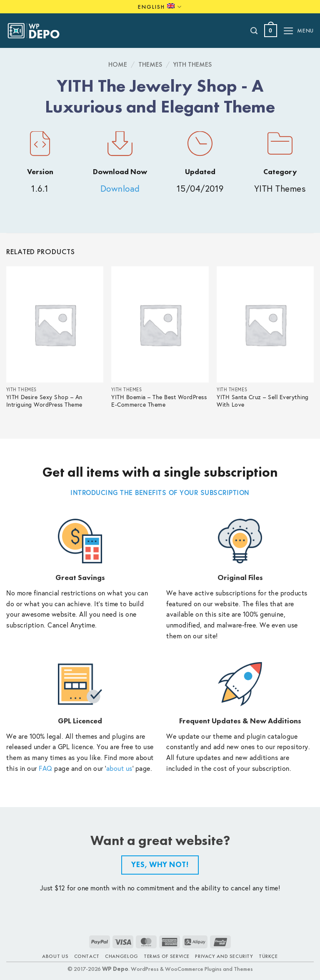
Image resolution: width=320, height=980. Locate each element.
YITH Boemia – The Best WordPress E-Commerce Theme (159, 401)
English (160, 7)
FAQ (46, 768)
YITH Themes (192, 64)
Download (120, 189)
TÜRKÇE (268, 956)
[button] (271, 31)
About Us (55, 956)
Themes (150, 64)
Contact (87, 956)
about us (119, 768)
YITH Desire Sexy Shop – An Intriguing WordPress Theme (44, 401)
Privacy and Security (224, 956)
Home (118, 64)
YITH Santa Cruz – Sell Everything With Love (263, 401)
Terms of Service (167, 956)
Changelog (122, 956)
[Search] (254, 31)
